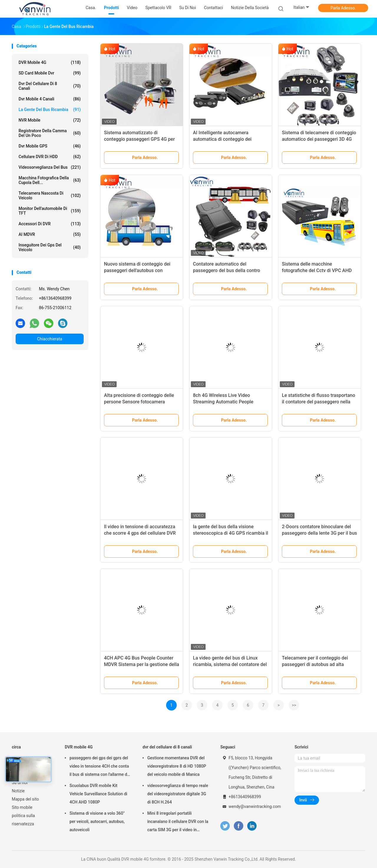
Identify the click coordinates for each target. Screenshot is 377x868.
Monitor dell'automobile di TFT (50, 211)
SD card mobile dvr (50, 73)
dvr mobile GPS (50, 146)
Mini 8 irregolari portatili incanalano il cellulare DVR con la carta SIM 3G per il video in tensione (178, 822)
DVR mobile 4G (50, 62)
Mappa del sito (25, 799)
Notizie (18, 791)
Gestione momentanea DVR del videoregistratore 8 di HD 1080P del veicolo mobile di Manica (177, 766)
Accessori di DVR (50, 224)
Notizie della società (250, 8)
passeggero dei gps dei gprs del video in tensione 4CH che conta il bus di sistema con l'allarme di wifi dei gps (99, 767)
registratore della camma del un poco (50, 133)
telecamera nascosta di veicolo (50, 196)
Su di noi (20, 783)
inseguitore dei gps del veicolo (50, 247)
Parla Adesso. (343, 8)
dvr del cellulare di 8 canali (50, 86)
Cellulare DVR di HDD (50, 157)
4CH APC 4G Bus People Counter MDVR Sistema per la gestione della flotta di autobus (142, 664)
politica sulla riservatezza (23, 820)
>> (294, 705)
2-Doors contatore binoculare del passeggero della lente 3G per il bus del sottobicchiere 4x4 (319, 533)
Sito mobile (22, 807)
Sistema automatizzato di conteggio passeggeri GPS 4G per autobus (139, 139)
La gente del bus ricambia (50, 110)
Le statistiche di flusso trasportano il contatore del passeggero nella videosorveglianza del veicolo (319, 402)
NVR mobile (50, 120)
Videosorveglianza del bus (50, 167)
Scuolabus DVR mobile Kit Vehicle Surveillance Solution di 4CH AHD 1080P (98, 794)
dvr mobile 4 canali (50, 99)
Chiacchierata (50, 339)
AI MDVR (50, 234)
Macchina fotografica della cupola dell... (50, 180)
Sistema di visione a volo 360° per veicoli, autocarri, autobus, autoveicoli (97, 821)
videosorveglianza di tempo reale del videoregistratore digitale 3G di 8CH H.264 (178, 794)
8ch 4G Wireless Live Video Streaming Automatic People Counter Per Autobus (223, 402)
